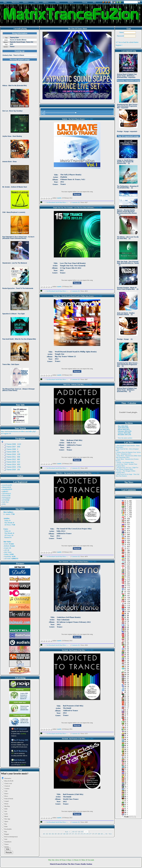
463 (50, 834)
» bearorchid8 (6, 496)
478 (93, 834)
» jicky (3, 504)
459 (82, 832)
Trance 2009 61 (13, 452)
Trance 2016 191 (13, 470)
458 (79, 832)
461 (44, 834)
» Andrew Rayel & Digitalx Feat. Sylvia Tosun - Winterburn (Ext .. (128, 453)
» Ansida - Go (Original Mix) (125, 462)
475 (85, 834)
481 (102, 834)
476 (88, 834)
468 (64, 834)
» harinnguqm (6, 498)
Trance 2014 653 (13, 464)
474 (82, 834)
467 (61, 834)
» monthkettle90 (6, 489)
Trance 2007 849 (13, 447)
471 (73, 834)
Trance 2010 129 (13, 454)
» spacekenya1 (6, 494)
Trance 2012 (89, 119)
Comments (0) (76, 202)
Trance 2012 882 (13, 459)
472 (76, 834)
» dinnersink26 (6, 487)
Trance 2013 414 (13, 462)
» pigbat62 (5, 491)
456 (73, 832)
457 (76, 832)
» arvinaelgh (5, 500)
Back (67, 832)
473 (79, 834)
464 (53, 834)
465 (56, 834)
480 (99, 834)
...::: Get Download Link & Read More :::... (55, 202)
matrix (8, 514)
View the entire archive (125, 438)
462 (47, 834)
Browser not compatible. (20, 216)
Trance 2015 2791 (14, 467)
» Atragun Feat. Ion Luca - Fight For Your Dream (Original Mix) (127, 468)
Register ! (119, 45)
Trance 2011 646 (13, 457)
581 (107, 834)
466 (59, 834)
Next (110, 834)
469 (67, 834)
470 (70, 834)
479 (96, 834)
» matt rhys (5, 502)
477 (90, 834)
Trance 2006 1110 (14, 444)
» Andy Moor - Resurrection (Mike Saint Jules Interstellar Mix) (128, 456)
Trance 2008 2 (12, 449)
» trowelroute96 (6, 485)
